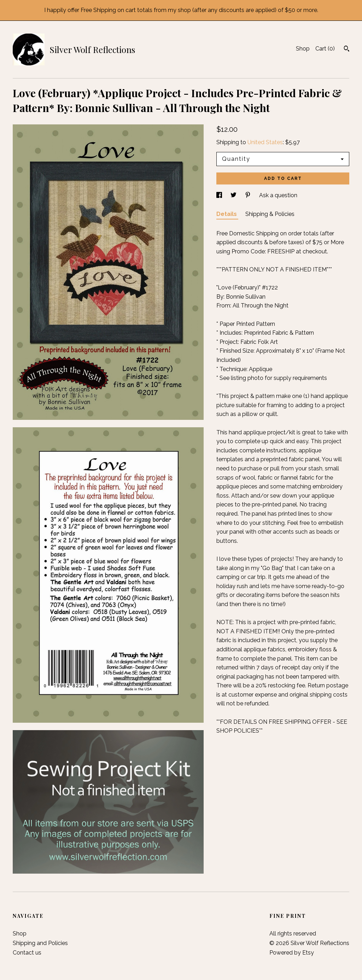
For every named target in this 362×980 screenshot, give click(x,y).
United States (265, 142)
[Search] (347, 49)
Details (227, 214)
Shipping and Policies (40, 943)
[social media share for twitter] (234, 195)
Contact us (27, 953)
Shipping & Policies (270, 214)
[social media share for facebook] (220, 195)
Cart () (325, 49)
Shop (303, 49)
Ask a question (278, 195)
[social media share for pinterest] (249, 195)
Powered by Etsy (292, 953)
